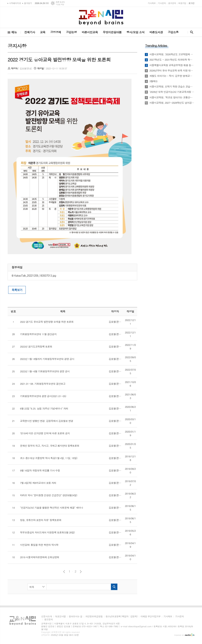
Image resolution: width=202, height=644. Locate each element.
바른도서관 (156, 32)
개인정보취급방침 (94, 616)
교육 (43, 32)
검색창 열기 (191, 32)
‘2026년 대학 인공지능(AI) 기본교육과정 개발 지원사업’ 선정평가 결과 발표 (172, 92)
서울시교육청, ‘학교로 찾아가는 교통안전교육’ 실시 (172, 97)
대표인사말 (60, 616)
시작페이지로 (15, 3)
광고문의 (172, 3)
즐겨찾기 (28, 3)
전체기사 (30, 32)
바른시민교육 (90, 32)
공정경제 (56, 32)
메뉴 (14, 32)
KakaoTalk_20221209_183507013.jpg (34, 275)
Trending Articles (156, 46)
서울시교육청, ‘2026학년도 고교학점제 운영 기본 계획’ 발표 (172, 54)
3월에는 (154, 81)
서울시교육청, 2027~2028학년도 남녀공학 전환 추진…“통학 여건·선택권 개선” (172, 103)
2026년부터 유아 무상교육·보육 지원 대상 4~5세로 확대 (172, 71)
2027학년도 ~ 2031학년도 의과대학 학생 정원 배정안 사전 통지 (172, 60)
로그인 (191, 3)
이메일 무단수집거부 (150, 616)
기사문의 (162, 3)
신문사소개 (46, 616)
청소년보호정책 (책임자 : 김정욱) (121, 616)
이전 (64, 572)
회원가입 (182, 3)
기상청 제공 (60, 4)
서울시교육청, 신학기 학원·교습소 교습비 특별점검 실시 (172, 87)
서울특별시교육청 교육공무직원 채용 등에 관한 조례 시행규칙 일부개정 (172, 65)
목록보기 (17, 290)
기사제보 (152, 3)
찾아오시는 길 (76, 616)
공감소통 (173, 32)
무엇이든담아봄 (112, 32)
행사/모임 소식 (135, 32)
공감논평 (71, 32)
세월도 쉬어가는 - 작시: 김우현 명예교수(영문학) (172, 76)
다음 (81, 572)
